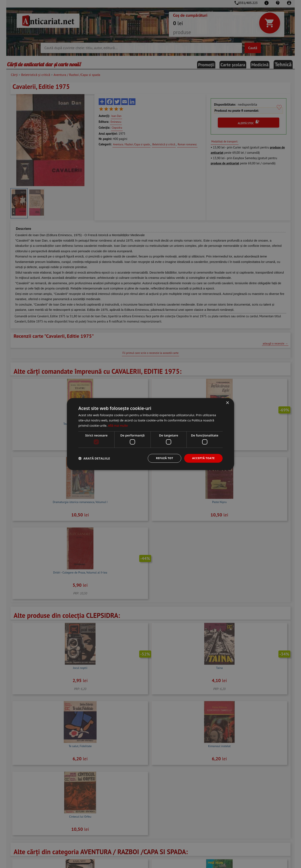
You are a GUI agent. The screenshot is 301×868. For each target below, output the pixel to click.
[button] (94, 458)
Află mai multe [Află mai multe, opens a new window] (119, 425)
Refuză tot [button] (162, 458)
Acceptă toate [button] (203, 458)
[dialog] (150, 434)
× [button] (227, 403)
